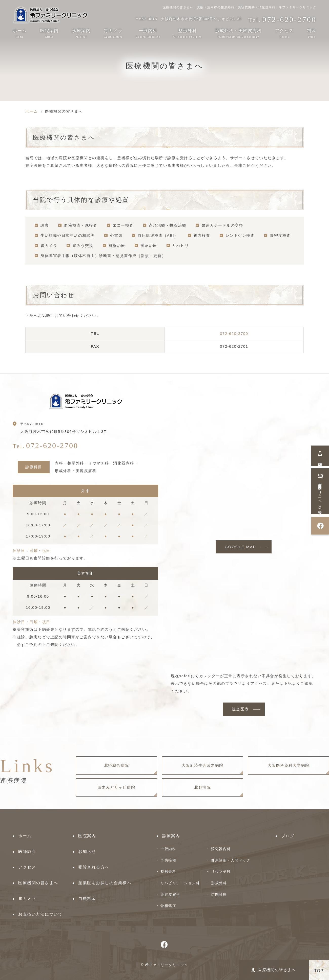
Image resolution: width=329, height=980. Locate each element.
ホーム (20, 33)
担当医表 (241, 709)
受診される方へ (94, 867)
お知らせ (87, 851)
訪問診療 (219, 894)
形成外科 (219, 883)
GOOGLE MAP (240, 547)
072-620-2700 (234, 333)
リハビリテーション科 (180, 883)
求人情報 (320, 456)
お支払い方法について (40, 914)
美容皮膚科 (170, 894)
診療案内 (81, 33)
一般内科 (168, 849)
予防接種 (168, 860)
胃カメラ (113, 33)
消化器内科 (221, 849)
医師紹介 (27, 851)
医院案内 (49, 33)
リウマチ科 (221, 872)
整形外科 (168, 872)
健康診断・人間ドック (231, 860)
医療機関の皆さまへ (274, 970)
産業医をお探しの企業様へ (105, 883)
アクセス (284, 33)
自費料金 (87, 899)
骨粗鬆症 (168, 906)
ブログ (288, 836)
